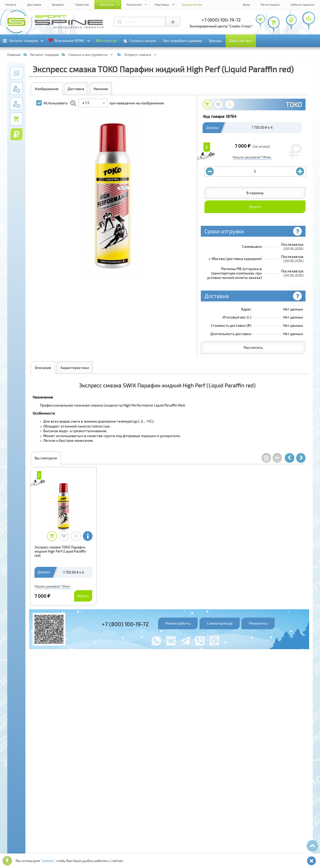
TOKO (294, 104)
